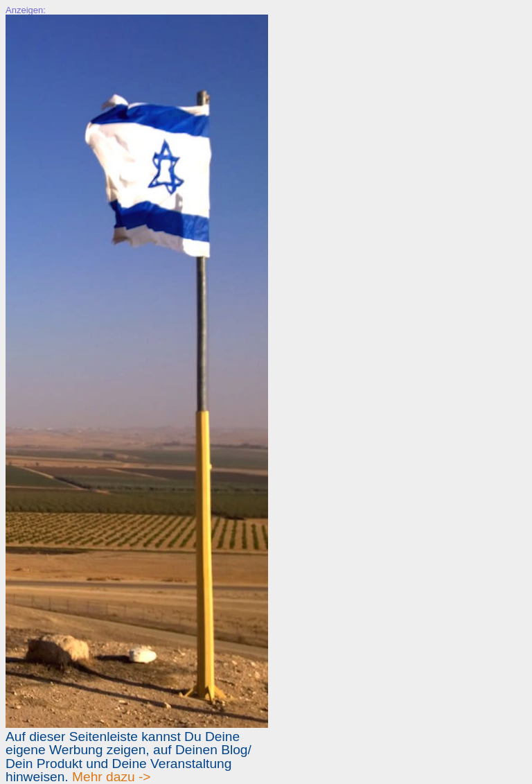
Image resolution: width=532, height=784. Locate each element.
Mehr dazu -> (112, 777)
